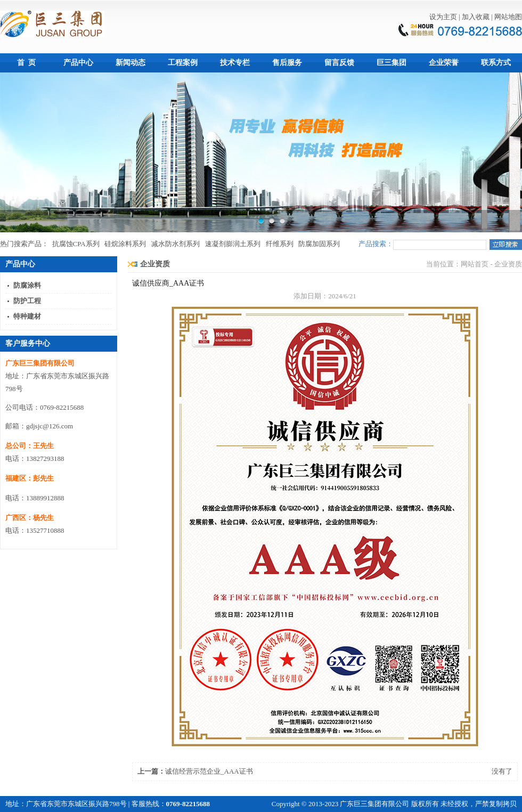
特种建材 (27, 316)
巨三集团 (391, 63)
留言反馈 (339, 63)
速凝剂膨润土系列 (233, 244)
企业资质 (155, 264)
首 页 (26, 63)
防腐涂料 (27, 285)
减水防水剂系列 (176, 244)
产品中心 (78, 63)
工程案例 (183, 63)
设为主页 (443, 17)
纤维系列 (280, 244)
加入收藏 (476, 17)
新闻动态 (130, 63)
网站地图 (508, 17)
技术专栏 (235, 63)
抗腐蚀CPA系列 (76, 244)
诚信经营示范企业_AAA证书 (209, 771)
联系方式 (496, 63)
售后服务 (287, 63)
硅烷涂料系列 (125, 244)
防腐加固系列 (319, 244)
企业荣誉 (444, 63)
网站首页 (475, 264)
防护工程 (27, 301)
